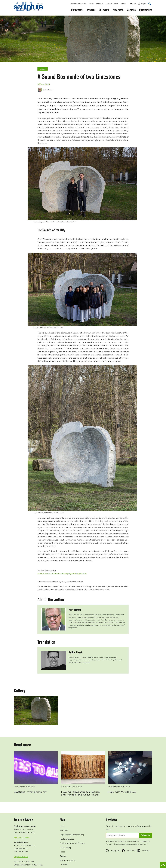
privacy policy (143, 844)
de (135, 4)
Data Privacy (66, 848)
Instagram (113, 851)
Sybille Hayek (75, 652)
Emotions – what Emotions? (30, 792)
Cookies (64, 865)
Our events (104, 10)
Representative (21, 857)
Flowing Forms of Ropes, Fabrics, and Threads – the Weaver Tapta (81, 793)
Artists (91, 4)
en (131, 4)
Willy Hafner (45, 90)
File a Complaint (67, 860)
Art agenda (118, 10)
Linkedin (144, 851)
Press (62, 852)
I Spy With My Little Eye (122, 792)
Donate (109, 4)
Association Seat (21, 837)
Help (116, 4)
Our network (77, 10)
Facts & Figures (67, 839)
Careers (63, 856)
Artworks (91, 10)
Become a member (78, 4)
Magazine (131, 10)
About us (100, 4)
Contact (123, 4)
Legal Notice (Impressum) (72, 835)
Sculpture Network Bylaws (72, 843)
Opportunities (146, 10)
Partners (64, 830)
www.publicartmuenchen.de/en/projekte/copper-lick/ (62, 574)
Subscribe (146, 835)
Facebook (129, 851)
